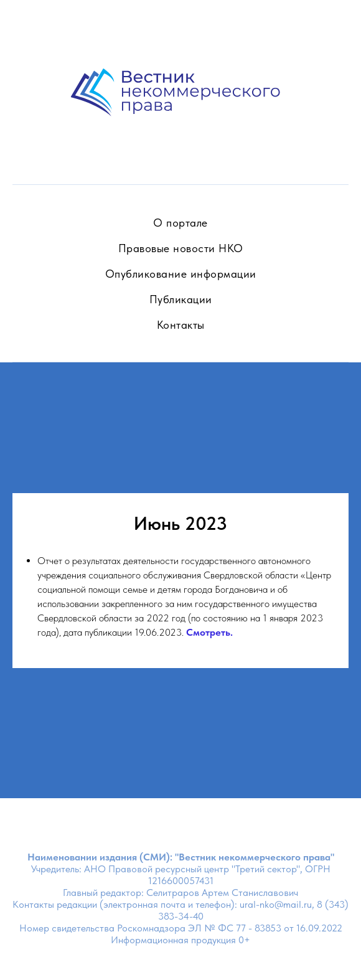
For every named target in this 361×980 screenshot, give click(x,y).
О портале (180, 223)
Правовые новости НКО (181, 248)
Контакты (181, 325)
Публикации (181, 299)
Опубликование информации (181, 274)
